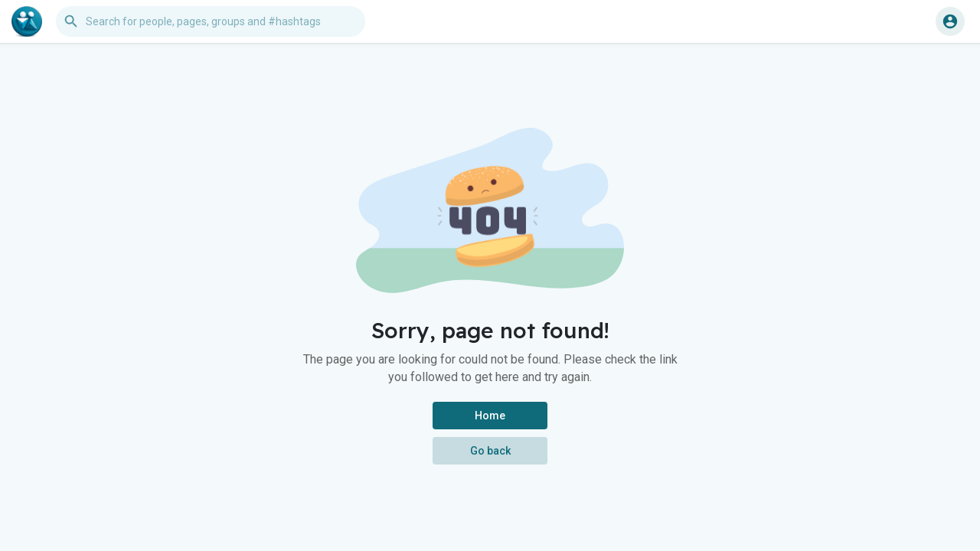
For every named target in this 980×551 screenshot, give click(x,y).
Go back (490, 451)
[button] (211, 21)
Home (490, 416)
